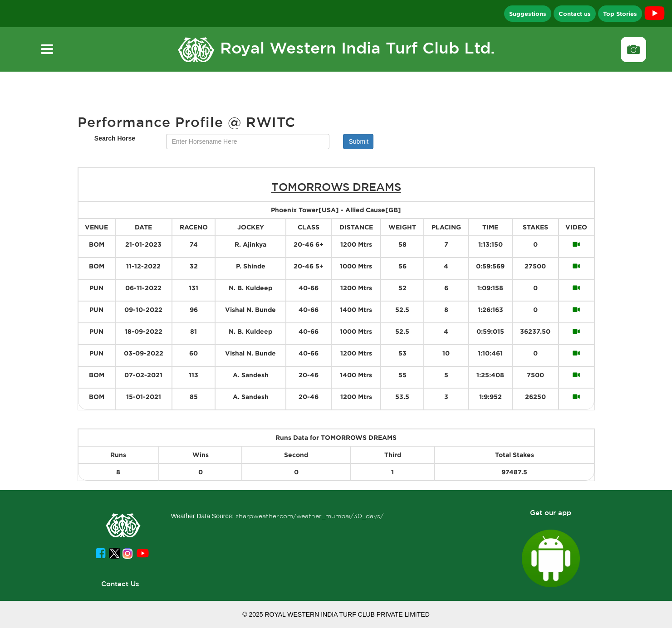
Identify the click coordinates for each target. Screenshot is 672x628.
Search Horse (115, 138)
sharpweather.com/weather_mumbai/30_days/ (309, 516)
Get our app (551, 513)
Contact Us (120, 584)
